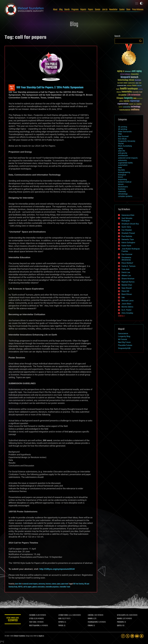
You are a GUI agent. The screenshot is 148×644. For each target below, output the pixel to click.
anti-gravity (123, 153)
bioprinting (122, 179)
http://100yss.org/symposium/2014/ (57, 569)
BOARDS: (120, 619)
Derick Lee (126, 272)
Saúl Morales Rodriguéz (127, 219)
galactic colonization (39, 587)
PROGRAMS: (121, 622)
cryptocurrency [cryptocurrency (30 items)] (131, 83)
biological (122, 175)
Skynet (121, 144)
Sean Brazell (127, 288)
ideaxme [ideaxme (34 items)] (119, 92)
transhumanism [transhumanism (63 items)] (125, 110)
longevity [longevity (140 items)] (128, 98)
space (59, 584)
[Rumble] (142, 636)
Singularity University (127, 141)
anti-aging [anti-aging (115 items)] (137, 71)
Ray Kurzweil (123, 136)
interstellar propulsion (52, 587)
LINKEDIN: (91, 615)
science (54, 584)
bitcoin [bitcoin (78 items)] (132, 80)
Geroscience (123, 334)
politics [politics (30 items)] (121, 101)
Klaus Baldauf (127, 263)
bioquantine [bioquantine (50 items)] (135, 74)
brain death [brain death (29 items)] (120, 83)
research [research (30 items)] (131, 104)
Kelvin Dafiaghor (128, 243)
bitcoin (121, 184)
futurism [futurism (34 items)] (139, 86)
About (55, 10)
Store (128, 10)
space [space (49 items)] (120, 107)
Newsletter (113, 10)
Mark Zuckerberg (125, 146)
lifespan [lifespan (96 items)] (120, 98)
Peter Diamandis (125, 132)
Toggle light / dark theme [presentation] (141, 3)
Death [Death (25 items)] (140, 83)
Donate (98, 10)
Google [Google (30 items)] (118, 89)
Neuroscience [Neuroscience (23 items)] (140, 99)
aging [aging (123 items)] (120, 71)
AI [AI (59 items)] (124, 71)
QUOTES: (119, 626)
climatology (123, 194)
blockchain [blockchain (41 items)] (138, 80)
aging (120, 148)
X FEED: (31, 619)
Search (140, 41)
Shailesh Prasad (128, 233)
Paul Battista (127, 236)
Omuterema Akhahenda (126, 259)
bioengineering (124, 172)
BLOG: (60, 619)
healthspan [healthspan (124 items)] (133, 89)
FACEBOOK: (32, 615)
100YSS (20, 587)
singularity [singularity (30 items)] (139, 104)
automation (123, 165)
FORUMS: (90, 626)
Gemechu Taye (128, 239)
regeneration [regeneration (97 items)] (123, 104)
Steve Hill (125, 291)
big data (121, 170)
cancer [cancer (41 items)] (125, 83)
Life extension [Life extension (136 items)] (134, 95)
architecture (123, 156)
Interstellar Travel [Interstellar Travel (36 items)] (137, 92)
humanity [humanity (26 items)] (141, 89)
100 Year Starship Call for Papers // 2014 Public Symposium (50, 88)
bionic (121, 177)
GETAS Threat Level (13, 620)
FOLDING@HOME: (93, 622)
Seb (123, 297)
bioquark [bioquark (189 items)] (125, 77)
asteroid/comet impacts (30, 584)
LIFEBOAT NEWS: (63, 615)
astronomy (42, 584)
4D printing (123, 129)
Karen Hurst (126, 246)
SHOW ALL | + (122, 316)
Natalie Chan (127, 285)
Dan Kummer (127, 254)
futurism (48, 584)
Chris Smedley (127, 313)
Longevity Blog (124, 336)
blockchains (123, 187)
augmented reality (125, 163)
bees (120, 167)
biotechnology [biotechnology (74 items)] (123, 80)
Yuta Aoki (125, 269)
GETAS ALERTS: (121, 615)
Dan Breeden (127, 230)
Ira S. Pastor (126, 310)
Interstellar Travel (65, 587)
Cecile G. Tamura (128, 266)
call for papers (27, 587)
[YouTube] (137, 636)
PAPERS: (61, 626)
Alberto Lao (126, 275)
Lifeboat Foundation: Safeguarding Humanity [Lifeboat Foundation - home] (24, 10)
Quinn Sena (126, 227)
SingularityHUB (124, 348)
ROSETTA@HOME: (34, 626)
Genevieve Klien (128, 215)
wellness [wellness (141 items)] (135, 110)
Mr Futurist (123, 339)
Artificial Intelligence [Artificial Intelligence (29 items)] (125, 74)
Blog (61, 10)
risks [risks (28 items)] (135, 104)
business (122, 189)
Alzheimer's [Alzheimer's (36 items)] (128, 72)
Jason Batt (18, 584)
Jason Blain (126, 304)
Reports (83, 10)
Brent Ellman (127, 294)
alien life (122, 151)
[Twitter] (128, 636)
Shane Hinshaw (128, 279)
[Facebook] (123, 636)
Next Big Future (124, 342)
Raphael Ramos (128, 282)
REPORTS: (61, 622)
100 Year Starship (78, 584)
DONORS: (90, 619)
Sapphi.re (41, 636)
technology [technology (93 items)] (136, 107)
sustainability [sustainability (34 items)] (127, 107)
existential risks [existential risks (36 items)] (122, 86)
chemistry (122, 191)
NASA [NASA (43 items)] (135, 98)
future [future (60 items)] (134, 85)
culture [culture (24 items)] (137, 83)
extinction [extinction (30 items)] (129, 86)
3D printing (123, 127)
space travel (65, 584)
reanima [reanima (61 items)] (126, 101)
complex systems (125, 196)
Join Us (105, 10)
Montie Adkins (127, 307)
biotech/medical (125, 182)
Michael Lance (127, 301)
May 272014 (12, 88)
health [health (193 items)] (123, 89)
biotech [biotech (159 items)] (134, 77)
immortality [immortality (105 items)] (127, 92)
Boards (67, 10)
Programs (75, 10)
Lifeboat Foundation (19, 636)
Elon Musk (122, 139)
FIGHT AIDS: (33, 622)
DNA (120, 134)
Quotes (122, 10)
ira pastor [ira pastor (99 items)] (123, 95)
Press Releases (138, 10)
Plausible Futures (125, 345)
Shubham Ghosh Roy (130, 224)
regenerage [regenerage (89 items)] (135, 101)
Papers (91, 10)
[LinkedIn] (132, 636)
